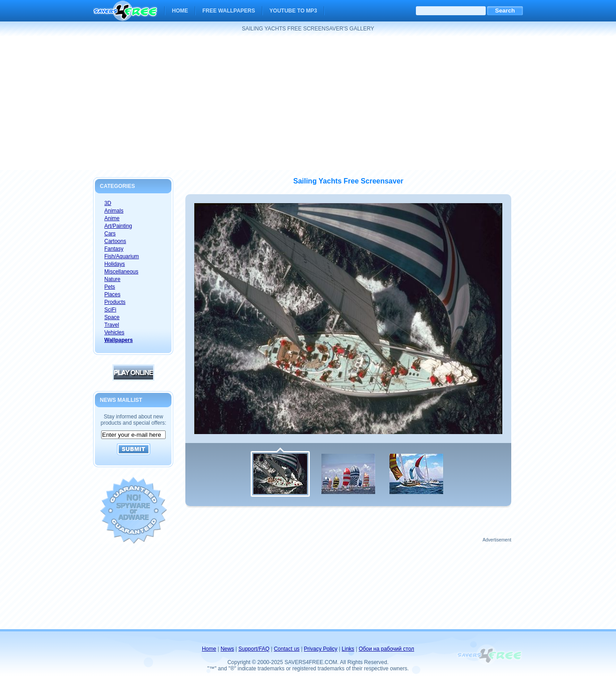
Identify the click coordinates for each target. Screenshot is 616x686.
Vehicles (114, 332)
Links (348, 649)
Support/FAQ (254, 649)
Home (180, 11)
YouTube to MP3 (293, 11)
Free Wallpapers (229, 11)
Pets (110, 287)
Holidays (115, 264)
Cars (110, 234)
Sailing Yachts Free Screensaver (348, 181)
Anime (112, 218)
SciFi (110, 310)
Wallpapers (119, 340)
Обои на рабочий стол (386, 649)
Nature (112, 279)
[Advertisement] (308, 103)
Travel (112, 325)
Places (112, 294)
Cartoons (115, 241)
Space (112, 317)
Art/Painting (118, 226)
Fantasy (114, 249)
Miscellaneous (121, 272)
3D (108, 203)
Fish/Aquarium (122, 256)
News (227, 649)
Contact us (287, 649)
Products (115, 302)
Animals (114, 211)
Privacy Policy (321, 649)
